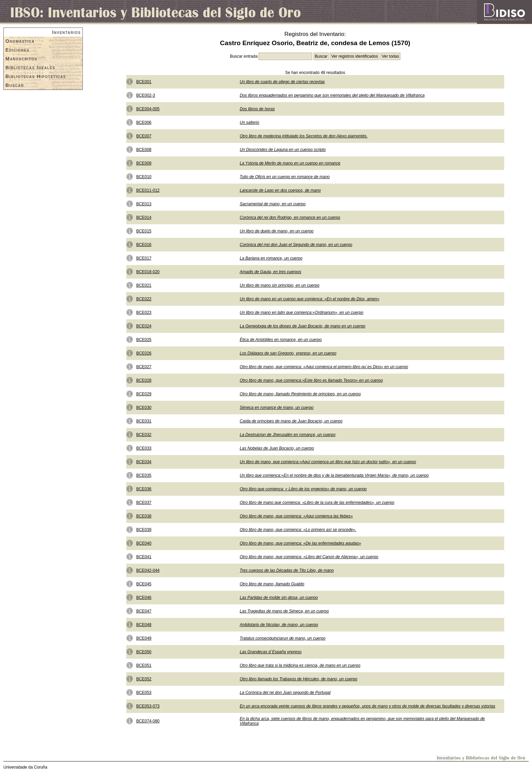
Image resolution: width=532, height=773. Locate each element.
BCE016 (144, 245)
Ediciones (17, 50)
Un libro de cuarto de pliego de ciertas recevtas (282, 82)
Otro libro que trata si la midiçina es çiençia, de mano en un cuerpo (300, 665)
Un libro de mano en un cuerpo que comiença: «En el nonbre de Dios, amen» (310, 299)
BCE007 (144, 136)
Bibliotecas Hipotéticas (36, 76)
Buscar (15, 85)
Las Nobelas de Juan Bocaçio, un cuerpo (277, 448)
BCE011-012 (148, 190)
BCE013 (144, 204)
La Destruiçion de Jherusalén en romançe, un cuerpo (288, 435)
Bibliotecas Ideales (30, 68)
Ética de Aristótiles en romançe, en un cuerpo (281, 340)
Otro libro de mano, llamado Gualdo (272, 584)
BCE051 (144, 665)
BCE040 (144, 543)
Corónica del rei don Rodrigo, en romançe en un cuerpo (290, 218)
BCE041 (144, 557)
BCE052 (144, 679)
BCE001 (144, 82)
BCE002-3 (146, 95)
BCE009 (144, 163)
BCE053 (144, 693)
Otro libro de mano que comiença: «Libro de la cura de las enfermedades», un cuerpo (317, 503)
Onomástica (20, 41)
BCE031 (144, 421)
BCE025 (144, 340)
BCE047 (144, 611)
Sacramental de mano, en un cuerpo (273, 204)
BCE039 (144, 530)
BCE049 (144, 638)
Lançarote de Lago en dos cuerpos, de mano (280, 190)
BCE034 (144, 462)
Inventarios (67, 32)
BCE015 (144, 231)
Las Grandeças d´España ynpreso (271, 652)
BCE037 (144, 503)
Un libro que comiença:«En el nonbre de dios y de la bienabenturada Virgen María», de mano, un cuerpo (334, 475)
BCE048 (144, 625)
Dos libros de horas (257, 109)
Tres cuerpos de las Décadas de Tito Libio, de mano (287, 570)
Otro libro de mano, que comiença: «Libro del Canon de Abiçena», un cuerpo (309, 557)
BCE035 (144, 475)
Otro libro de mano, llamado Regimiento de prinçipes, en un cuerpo (300, 394)
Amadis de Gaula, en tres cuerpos (271, 272)
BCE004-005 (148, 109)
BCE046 (144, 598)
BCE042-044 (148, 570)
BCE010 (144, 177)
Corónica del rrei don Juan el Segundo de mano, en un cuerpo (296, 245)
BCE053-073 (148, 706)
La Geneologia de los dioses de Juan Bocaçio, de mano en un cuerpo (303, 326)
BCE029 (144, 394)
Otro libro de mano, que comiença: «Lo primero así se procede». (298, 530)
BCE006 (144, 122)
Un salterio (250, 122)
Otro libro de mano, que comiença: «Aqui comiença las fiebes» (297, 516)
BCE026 (144, 353)
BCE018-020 (148, 272)
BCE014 (144, 218)
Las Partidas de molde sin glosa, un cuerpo (279, 598)
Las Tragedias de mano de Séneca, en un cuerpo (284, 611)
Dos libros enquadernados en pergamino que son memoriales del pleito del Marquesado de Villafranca (332, 95)
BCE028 (144, 380)
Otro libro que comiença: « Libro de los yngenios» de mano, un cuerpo (303, 489)
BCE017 (144, 258)
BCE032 (144, 435)
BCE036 (144, 489)
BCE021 (144, 285)
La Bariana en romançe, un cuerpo (271, 258)
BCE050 (144, 652)
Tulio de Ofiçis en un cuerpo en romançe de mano (285, 177)
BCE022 (144, 299)
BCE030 (144, 408)
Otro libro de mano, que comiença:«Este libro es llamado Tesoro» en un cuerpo (311, 380)
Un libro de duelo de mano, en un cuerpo (277, 231)
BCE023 (144, 313)
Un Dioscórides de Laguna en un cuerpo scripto (283, 150)
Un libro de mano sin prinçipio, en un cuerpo (280, 285)
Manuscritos (21, 59)
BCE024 (144, 326)
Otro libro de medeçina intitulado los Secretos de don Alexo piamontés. (304, 136)
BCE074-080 (148, 721)
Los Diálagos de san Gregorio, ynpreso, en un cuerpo (288, 353)
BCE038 (144, 516)
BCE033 (144, 448)
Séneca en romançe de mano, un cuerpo (277, 408)
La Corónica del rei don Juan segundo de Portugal (285, 693)
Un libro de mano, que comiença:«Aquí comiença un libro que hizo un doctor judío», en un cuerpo (328, 462)
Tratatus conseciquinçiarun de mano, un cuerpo (283, 638)
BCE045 (144, 584)
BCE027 (144, 367)
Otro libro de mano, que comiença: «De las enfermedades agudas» (301, 543)
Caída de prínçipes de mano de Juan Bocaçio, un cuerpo (291, 421)
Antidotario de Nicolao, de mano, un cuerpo (279, 625)
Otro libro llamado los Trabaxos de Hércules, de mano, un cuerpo (299, 679)
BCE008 (144, 150)
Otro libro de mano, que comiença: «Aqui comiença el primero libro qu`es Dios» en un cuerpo (324, 367)
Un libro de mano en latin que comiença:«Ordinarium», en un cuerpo (302, 313)
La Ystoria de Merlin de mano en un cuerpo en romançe (290, 163)
